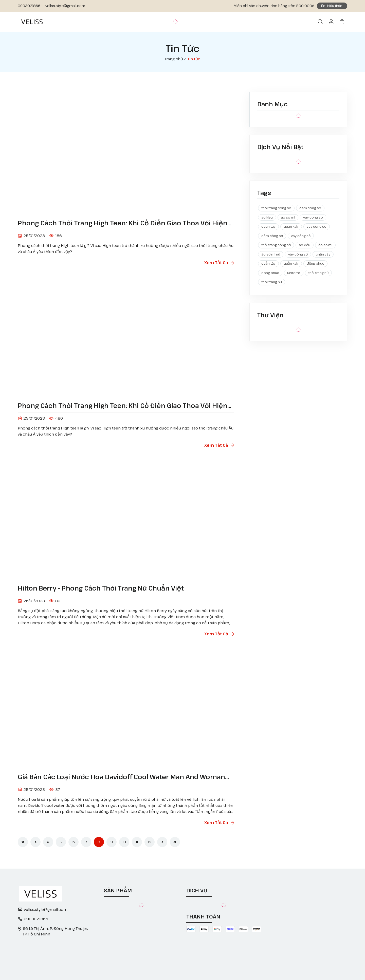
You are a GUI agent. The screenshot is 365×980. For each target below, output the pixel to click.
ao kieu (267, 217)
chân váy (323, 254)
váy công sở (301, 236)
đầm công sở (272, 236)
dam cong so (310, 208)
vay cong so (313, 217)
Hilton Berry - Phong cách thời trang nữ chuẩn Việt (101, 588)
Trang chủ (174, 59)
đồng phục (315, 263)
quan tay (268, 226)
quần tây (268, 263)
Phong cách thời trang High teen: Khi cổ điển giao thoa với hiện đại (123, 223)
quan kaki (291, 226)
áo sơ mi (325, 245)
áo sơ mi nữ (271, 254)
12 (150, 842)
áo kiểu (305, 245)
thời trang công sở (276, 245)
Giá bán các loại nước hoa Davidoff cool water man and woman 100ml (121, 777)
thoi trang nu (272, 282)
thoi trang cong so (276, 208)
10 (124, 842)
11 (137, 842)
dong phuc (270, 273)
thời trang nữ (318, 273)
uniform (294, 273)
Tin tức (194, 59)
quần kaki (291, 263)
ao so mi (288, 217)
